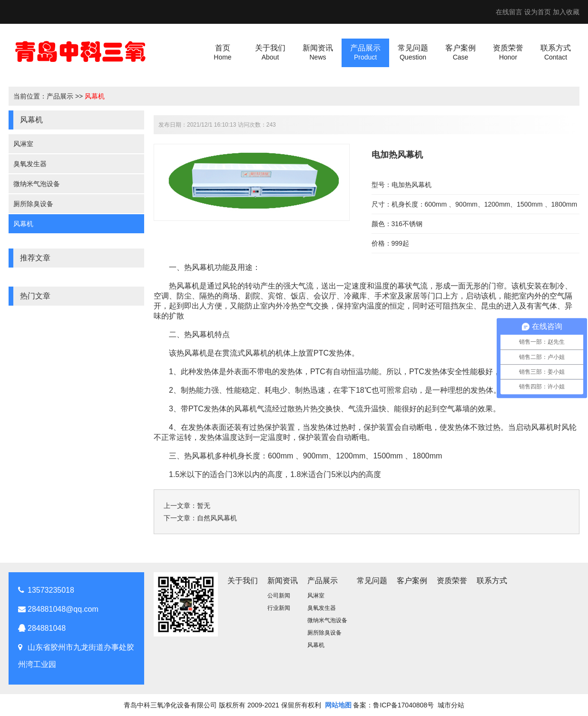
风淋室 (23, 144)
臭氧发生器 (30, 164)
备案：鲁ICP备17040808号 (393, 705)
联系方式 (492, 581)
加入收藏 (566, 12)
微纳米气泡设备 (37, 184)
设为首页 (538, 12)
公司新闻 (279, 596)
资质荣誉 (452, 581)
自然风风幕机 (217, 518)
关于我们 (243, 581)
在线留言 (509, 12)
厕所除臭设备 (33, 204)
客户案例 (412, 581)
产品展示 (60, 96)
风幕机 (95, 96)
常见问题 (372, 581)
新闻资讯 (283, 581)
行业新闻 (279, 608)
